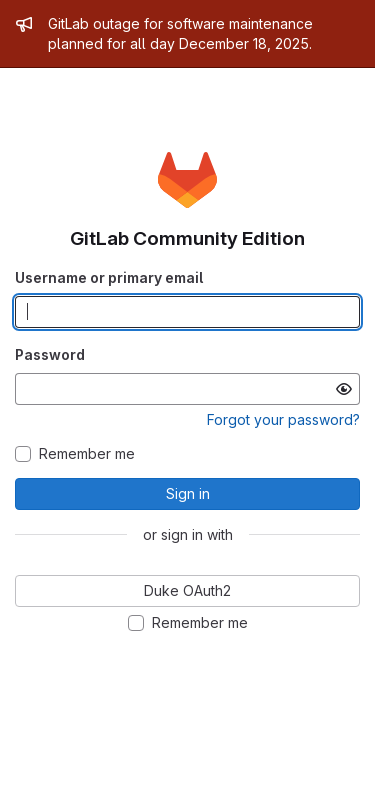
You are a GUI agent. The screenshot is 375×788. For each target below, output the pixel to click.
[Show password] (344, 389)
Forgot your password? (283, 419)
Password (50, 354)
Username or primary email (109, 277)
